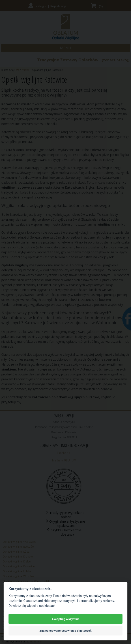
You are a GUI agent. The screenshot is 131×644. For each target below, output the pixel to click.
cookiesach (47, 606)
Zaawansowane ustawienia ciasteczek (65, 631)
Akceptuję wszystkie (65, 619)
